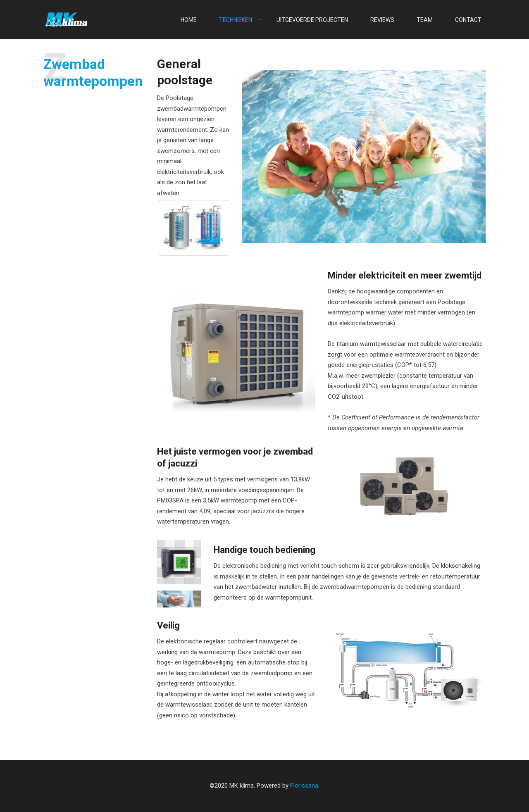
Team (425, 20)
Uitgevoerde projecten (312, 20)
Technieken (236, 20)
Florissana (304, 786)
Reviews (382, 20)
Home (189, 20)
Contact (468, 20)
